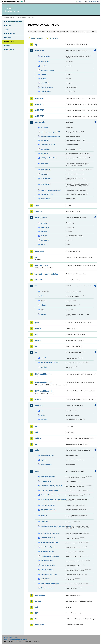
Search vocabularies (37, 38)
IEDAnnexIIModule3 (43, 383)
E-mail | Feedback (11, 637)
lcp (36, 444)
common (38, 211)
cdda (37, 205)
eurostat (38, 280)
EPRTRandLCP (41, 265)
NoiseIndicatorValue (48, 538)
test (36, 607)
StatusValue (45, 579)
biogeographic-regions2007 (50, 132)
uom (37, 613)
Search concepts (54, 38)
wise (37, 619)
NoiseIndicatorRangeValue (50, 533)
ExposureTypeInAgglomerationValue (53, 499)
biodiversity (40, 122)
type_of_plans (46, 91)
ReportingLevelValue (48, 565)
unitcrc (43, 314)
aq (36, 45)
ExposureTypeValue (48, 505)
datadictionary (41, 217)
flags (43, 296)
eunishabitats (46, 149)
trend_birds (45, 83)
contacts (44, 223)
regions (43, 460)
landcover (39, 405)
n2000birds (45, 164)
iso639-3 (44, 516)
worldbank (39, 625)
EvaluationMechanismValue (50, 495)
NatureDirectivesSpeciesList (51, 190)
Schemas (8, 38)
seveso (38, 601)
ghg (36, 334)
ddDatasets (45, 227)
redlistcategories (47, 194)
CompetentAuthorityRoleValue (51, 486)
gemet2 (38, 328)
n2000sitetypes (46, 178)
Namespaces (9, 50)
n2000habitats (46, 170)
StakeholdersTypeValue (49, 574)
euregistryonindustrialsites (46, 274)
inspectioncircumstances (50, 362)
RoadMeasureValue (47, 570)
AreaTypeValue (46, 481)
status (43, 244)
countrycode (45, 56)
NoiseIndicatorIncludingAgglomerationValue (53, 526)
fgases (38, 323)
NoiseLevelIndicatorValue (50, 542)
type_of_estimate (47, 87)
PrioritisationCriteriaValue (50, 556)
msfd (37, 450)
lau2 (36, 432)
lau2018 (38, 438)
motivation (45, 154)
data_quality (45, 62)
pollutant (44, 367)
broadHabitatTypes (47, 456)
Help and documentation (13, 22)
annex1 (43, 358)
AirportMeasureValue (48, 477)
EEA (13, 2)
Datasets (7, 26)
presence (44, 74)
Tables (7, 30)
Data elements (9, 34)
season (43, 79)
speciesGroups (46, 464)
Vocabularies (9, 42)
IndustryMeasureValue (49, 510)
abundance (45, 128)
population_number (48, 70)
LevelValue (45, 522)
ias (36, 346)
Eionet (13, 18)
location (44, 66)
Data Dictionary (21, 18)
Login (80, 1)
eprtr (37, 257)
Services (7, 46)
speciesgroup (46, 199)
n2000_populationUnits (49, 158)
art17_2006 (39, 104)
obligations (45, 240)
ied (36, 352)
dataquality (45, 140)
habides (38, 340)
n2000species (46, 184)
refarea (43, 305)
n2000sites (45, 174)
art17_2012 (39, 110)
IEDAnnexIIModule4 (43, 391)
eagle (43, 415)
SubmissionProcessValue (50, 583)
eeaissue (44, 236)
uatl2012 (44, 419)
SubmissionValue (47, 588)
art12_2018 (39, 98)
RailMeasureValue (47, 561)
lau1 (36, 426)
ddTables (44, 231)
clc (42, 411)
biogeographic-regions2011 (50, 136)
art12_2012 (39, 51)
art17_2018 (39, 116)
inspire (38, 399)
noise (37, 471)
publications (40, 595)
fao (36, 286)
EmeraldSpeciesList (48, 145)
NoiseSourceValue (47, 551)
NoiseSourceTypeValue (49, 547)
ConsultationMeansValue (49, 490)
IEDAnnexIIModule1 (43, 374)
